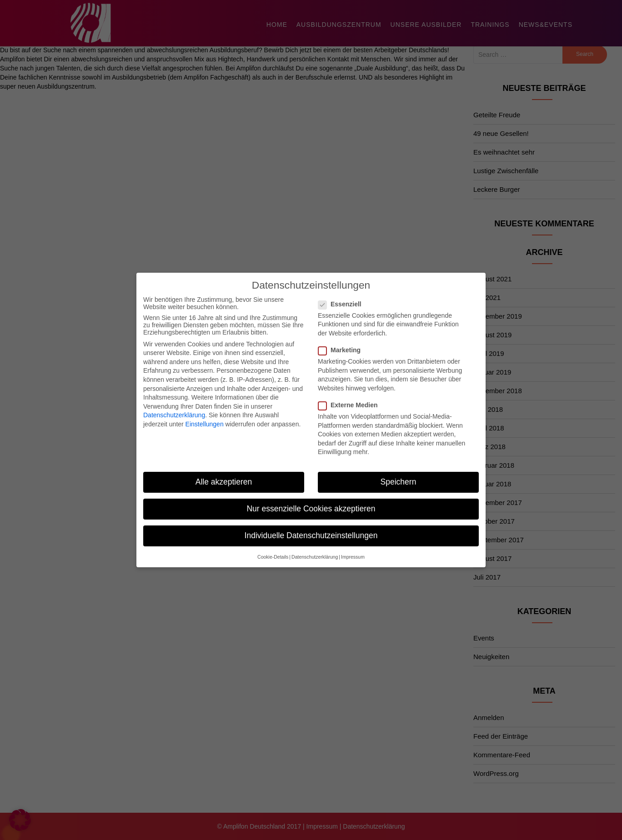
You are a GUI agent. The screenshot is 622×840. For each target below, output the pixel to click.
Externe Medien (351, 398)
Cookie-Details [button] (273, 550)
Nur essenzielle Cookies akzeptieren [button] (311, 501)
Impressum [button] (353, 550)
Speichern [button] (399, 475)
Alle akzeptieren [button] (224, 475)
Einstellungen (205, 417)
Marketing (342, 343)
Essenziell (343, 297)
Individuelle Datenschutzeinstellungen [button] (311, 529)
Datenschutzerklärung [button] (315, 550)
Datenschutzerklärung (174, 408)
